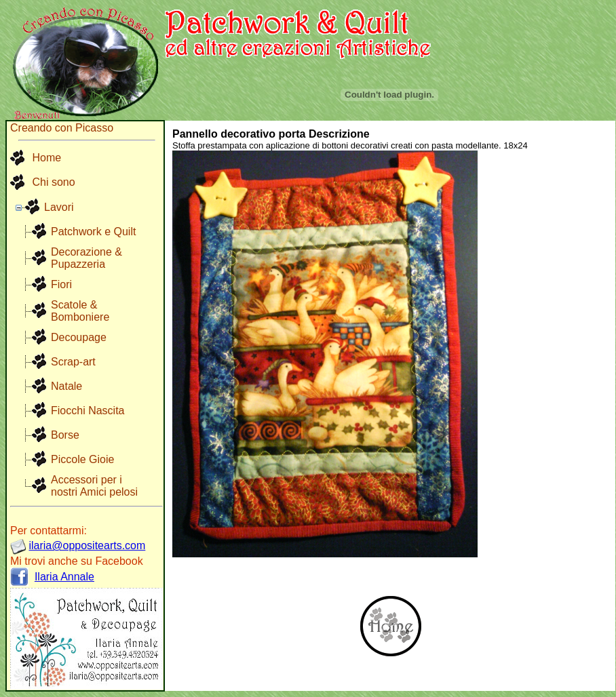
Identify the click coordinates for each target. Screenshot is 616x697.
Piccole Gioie (82, 459)
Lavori (59, 207)
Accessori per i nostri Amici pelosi (94, 486)
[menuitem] (43, 159)
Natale (66, 386)
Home (36, 159)
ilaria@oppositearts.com (87, 545)
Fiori (61, 284)
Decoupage (79, 337)
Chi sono (43, 183)
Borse (65, 435)
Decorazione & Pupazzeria (86, 258)
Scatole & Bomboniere (80, 311)
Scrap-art (73, 362)
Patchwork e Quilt (93, 232)
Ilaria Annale (64, 577)
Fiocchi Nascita (88, 411)
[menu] (43, 171)
